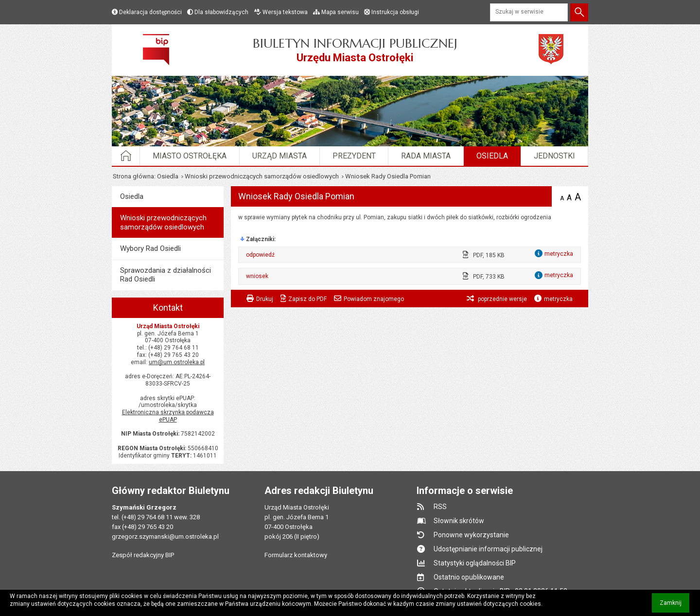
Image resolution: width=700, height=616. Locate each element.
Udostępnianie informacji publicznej (488, 549)
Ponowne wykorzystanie (471, 535)
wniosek (257, 276)
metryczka (558, 299)
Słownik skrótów (459, 521)
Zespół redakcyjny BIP (143, 555)
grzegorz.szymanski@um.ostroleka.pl (165, 537)
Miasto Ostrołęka (190, 156)
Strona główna (133, 176)
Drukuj (265, 299)
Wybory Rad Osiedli (150, 248)
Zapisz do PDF (307, 299)
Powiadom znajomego (374, 299)
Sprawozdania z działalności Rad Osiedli (166, 275)
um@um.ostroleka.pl (177, 362)
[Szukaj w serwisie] (529, 12)
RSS (440, 507)
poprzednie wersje (502, 299)
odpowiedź (260, 255)
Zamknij (674, 606)
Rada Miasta (426, 156)
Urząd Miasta (280, 156)
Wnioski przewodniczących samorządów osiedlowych (262, 176)
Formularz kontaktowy (296, 555)
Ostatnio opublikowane (469, 577)
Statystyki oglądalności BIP (475, 563)
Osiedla (492, 156)
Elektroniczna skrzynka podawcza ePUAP (168, 416)
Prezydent (354, 156)
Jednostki (554, 156)
